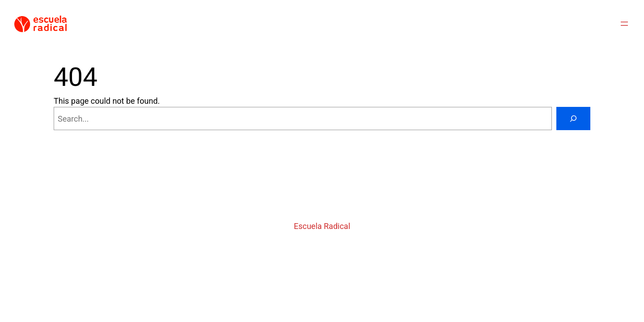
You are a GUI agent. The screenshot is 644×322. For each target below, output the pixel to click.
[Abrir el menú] (624, 24)
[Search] (573, 119)
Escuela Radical (322, 226)
